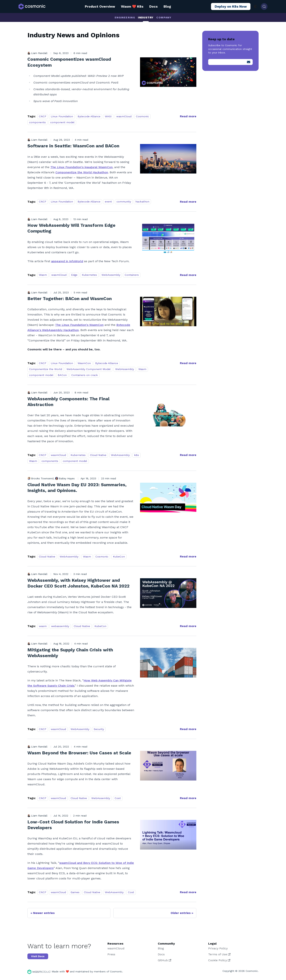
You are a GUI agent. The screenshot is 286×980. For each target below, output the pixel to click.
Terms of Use (219, 954)
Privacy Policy (218, 948)
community (124, 202)
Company (164, 17)
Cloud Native (98, 455)
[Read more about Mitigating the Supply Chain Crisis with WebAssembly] (188, 729)
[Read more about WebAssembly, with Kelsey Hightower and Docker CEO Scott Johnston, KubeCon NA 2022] (188, 626)
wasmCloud (124, 116)
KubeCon (119, 557)
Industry (146, 17)
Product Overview (100, 6)
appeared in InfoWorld (67, 261)
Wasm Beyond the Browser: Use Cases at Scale (79, 753)
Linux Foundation (62, 116)
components (37, 122)
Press (111, 954)
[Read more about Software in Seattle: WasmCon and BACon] (188, 202)
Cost (118, 798)
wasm (43, 626)
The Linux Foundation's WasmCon (79, 325)
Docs (153, 6)
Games (75, 892)
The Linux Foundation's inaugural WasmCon (82, 167)
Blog (167, 6)
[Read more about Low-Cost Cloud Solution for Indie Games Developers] (188, 892)
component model (62, 122)
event (108, 202)
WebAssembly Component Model (89, 369)
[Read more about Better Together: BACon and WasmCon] (188, 363)
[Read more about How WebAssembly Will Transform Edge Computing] (188, 275)
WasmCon (84, 363)
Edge (74, 275)
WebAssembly (111, 275)
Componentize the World (46, 369)
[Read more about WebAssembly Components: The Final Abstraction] (188, 455)
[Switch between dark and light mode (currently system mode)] (256, 6)
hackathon (142, 202)
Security (99, 729)
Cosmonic (142, 116)
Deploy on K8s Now (231, 6)
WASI (108, 116)
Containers (132, 275)
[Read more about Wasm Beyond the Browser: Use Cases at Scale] (188, 798)
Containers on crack (85, 375)
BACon (62, 375)
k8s (137, 455)
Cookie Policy (219, 960)
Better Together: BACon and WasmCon (70, 299)
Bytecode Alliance (89, 116)
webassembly (60, 626)
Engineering (125, 17)
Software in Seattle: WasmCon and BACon (73, 146)
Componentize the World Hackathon (82, 172)
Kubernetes (89, 275)
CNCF (43, 116)
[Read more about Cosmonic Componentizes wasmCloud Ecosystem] (188, 116)
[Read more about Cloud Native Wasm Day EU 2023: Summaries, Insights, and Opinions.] (188, 556)
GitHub (164, 960)
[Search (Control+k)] (264, 6)
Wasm (43, 275)
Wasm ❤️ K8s (132, 6)
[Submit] (249, 62)
